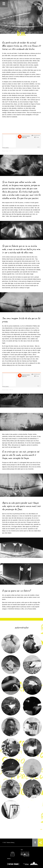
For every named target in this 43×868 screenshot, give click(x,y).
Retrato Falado (5, 151)
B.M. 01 (11, 390)
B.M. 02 (11, 151)
